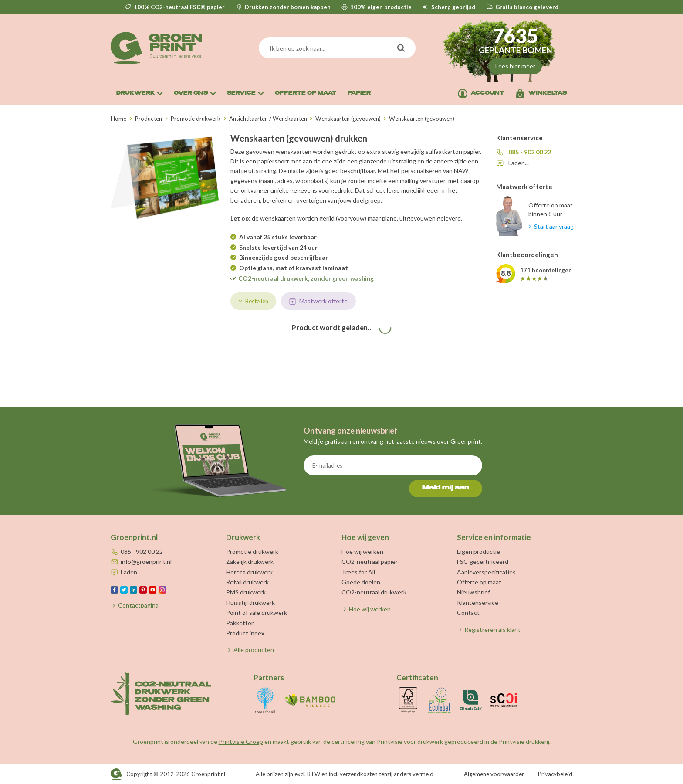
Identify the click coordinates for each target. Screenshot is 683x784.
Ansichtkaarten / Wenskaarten (268, 119)
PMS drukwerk (246, 592)
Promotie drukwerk (195, 119)
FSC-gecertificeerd (483, 562)
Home (118, 119)
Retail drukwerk (247, 582)
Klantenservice (478, 602)
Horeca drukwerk (249, 572)
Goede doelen (361, 582)
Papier (359, 93)
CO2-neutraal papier (370, 562)
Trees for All (358, 572)
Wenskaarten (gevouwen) (348, 119)
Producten (148, 119)
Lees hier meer (515, 66)
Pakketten (240, 623)
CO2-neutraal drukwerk (374, 592)
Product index (245, 633)
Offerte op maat (479, 582)
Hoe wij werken (362, 552)
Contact (468, 613)
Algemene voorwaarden (494, 774)
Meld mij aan (446, 488)
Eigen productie (478, 552)
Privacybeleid (555, 774)
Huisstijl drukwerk (250, 602)
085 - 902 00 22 (530, 152)
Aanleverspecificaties (486, 572)
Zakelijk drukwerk (250, 562)
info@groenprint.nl (146, 562)
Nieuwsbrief (473, 592)
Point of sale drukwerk (257, 613)
